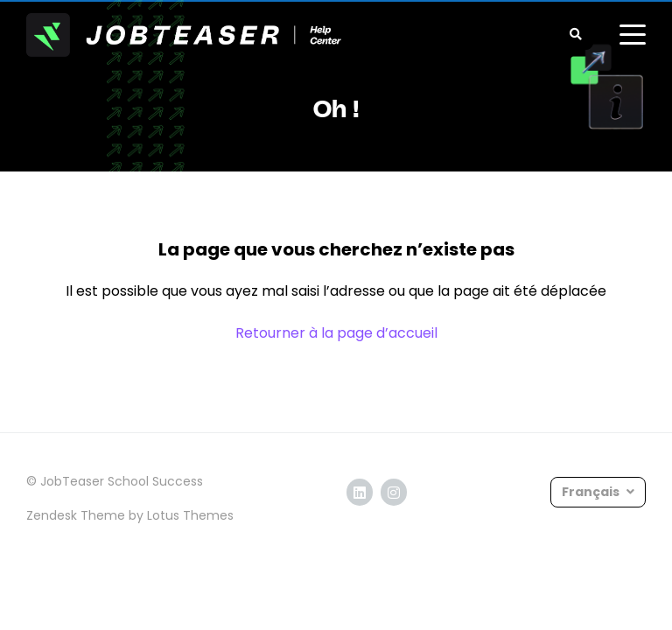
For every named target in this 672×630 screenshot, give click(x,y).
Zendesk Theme (76, 515)
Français (592, 492)
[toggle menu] (633, 35)
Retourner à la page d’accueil (336, 333)
